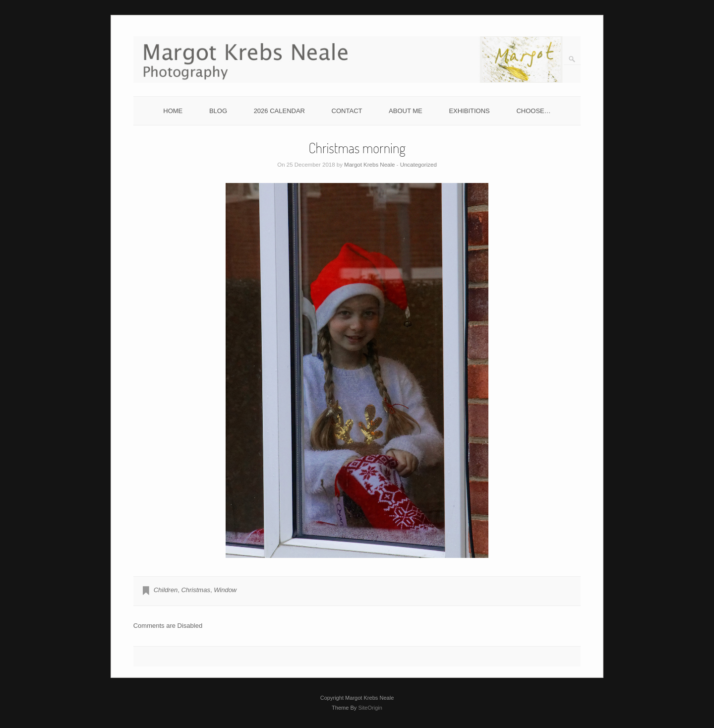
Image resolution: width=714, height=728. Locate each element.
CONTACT (347, 111)
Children (166, 590)
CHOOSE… (533, 111)
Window (225, 590)
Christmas (196, 590)
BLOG (218, 111)
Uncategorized (418, 165)
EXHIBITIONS (469, 111)
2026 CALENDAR (279, 111)
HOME (173, 111)
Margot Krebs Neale (369, 165)
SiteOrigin (370, 708)
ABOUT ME (406, 111)
